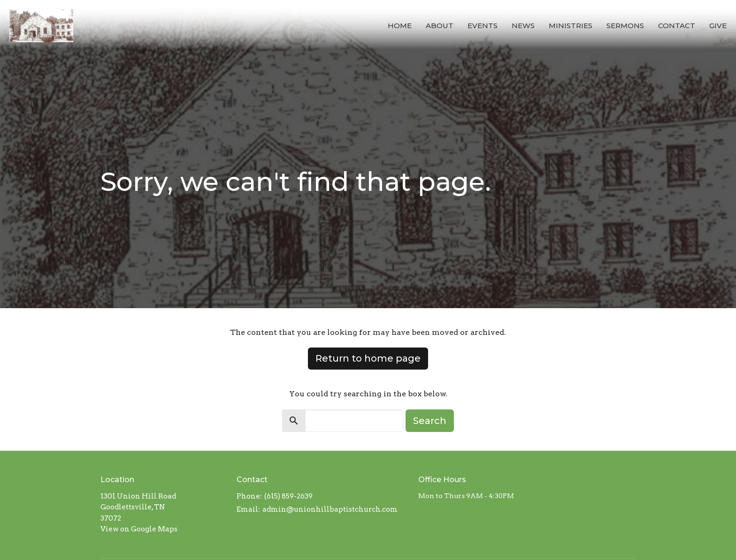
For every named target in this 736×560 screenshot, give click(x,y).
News (523, 26)
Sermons (625, 26)
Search (430, 421)
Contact (677, 26)
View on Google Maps (139, 529)
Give (718, 26)
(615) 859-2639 (288, 496)
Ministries (571, 26)
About (440, 26)
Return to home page (368, 358)
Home (400, 26)
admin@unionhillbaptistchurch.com (330, 509)
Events (483, 26)
